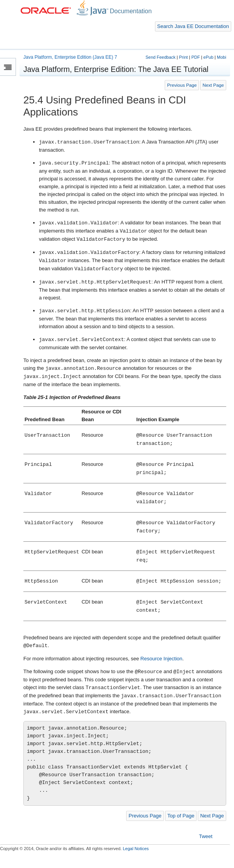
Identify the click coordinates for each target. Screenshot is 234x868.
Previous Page (182, 85)
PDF (195, 57)
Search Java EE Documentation (193, 26)
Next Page (213, 85)
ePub (208, 57)
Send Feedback (161, 57)
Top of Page (181, 816)
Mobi (222, 57)
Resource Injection (162, 659)
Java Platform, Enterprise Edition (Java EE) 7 (70, 57)
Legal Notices (136, 849)
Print (184, 57)
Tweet (206, 836)
